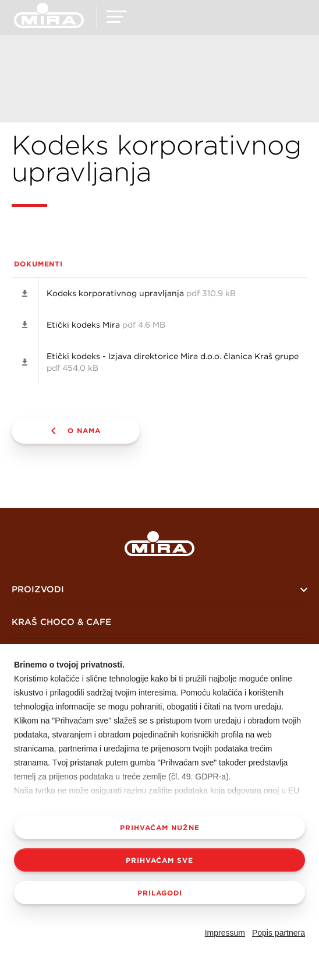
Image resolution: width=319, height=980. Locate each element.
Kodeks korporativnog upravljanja (141, 293)
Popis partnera (279, 933)
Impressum (225, 933)
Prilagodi (160, 893)
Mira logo (159, 544)
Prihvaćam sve (159, 860)
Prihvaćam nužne (160, 827)
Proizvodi (38, 589)
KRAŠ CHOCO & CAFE (61, 622)
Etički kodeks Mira (106, 325)
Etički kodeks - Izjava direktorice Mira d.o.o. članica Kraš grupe (173, 362)
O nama (84, 430)
